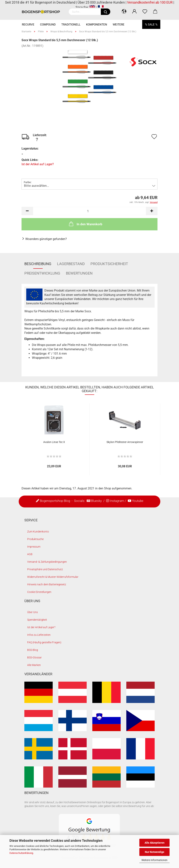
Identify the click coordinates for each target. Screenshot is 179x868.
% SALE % (151, 25)
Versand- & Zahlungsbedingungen (47, 562)
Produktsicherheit (109, 264)
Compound (48, 25)
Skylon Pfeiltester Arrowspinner (125, 442)
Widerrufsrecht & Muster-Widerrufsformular (53, 577)
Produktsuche (35, 539)
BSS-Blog (33, 650)
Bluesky (96, 501)
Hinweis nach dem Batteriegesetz (47, 584)
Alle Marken (34, 665)
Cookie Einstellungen (39, 592)
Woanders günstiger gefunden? (46, 239)
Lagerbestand (71, 264)
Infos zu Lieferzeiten (39, 635)
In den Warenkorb (85, 224)
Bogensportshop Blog (55, 501)
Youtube (138, 501)
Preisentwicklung (42, 273)
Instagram (117, 501)
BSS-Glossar (34, 657)
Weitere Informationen (154, 860)
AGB (30, 554)
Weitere (119, 25)
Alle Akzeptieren (155, 843)
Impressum (34, 547)
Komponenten (97, 25)
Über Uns (32, 612)
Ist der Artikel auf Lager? (38, 164)
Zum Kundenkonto (38, 532)
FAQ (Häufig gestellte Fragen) (44, 642)
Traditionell (71, 25)
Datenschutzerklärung (21, 853)
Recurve (28, 25)
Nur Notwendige (155, 852)
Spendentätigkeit (37, 620)
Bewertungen (79, 273)
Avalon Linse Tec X (54, 442)
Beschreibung (38, 264)
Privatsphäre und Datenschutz (45, 569)
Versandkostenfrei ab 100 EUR (150, 2)
